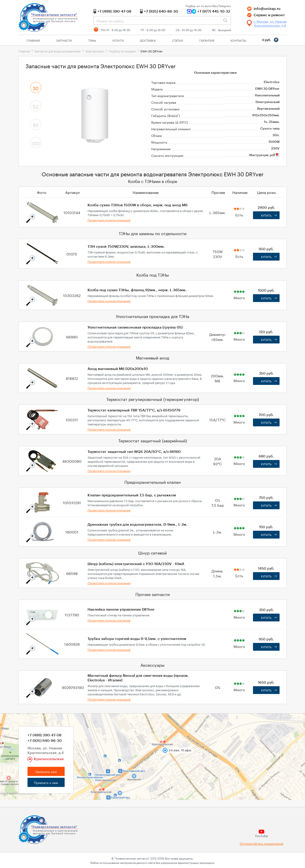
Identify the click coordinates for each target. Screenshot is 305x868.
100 (36, 143)
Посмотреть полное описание (109, 220)
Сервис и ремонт (269, 15)
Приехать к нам (46, 782)
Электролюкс (95, 51)
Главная (33, 40)
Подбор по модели (122, 51)
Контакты (238, 40)
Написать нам (46, 771)
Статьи (178, 40)
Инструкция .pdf (264, 155)
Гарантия (207, 40)
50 (36, 106)
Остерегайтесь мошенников (261, 843)
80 (36, 125)
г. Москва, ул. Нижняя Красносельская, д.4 (270, 23)
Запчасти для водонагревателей (58, 51)
